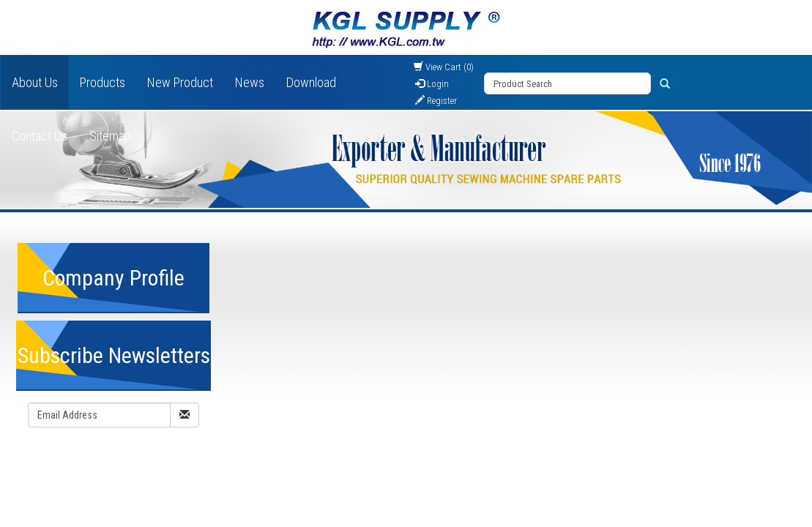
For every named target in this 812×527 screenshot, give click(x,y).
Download (311, 82)
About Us (35, 82)
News (250, 82)
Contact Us (40, 136)
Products (103, 82)
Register (436, 101)
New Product (180, 82)
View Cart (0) (444, 67)
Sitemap (110, 136)
